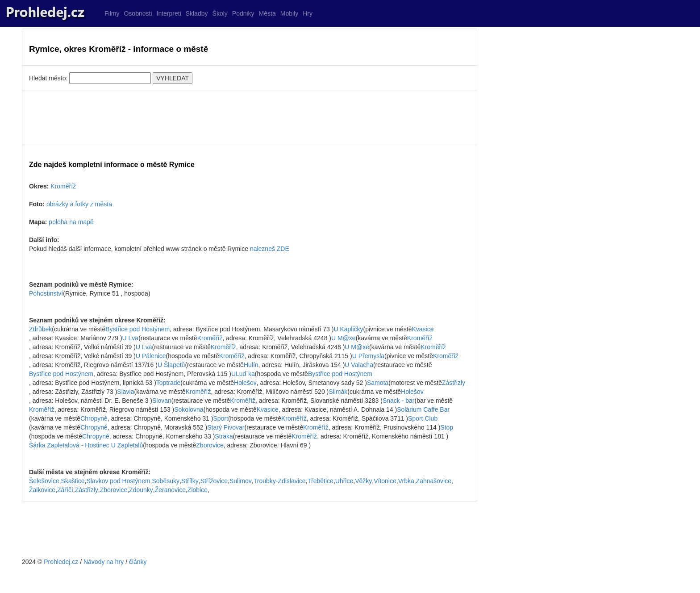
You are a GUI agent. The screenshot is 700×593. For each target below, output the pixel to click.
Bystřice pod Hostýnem (137, 329)
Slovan (162, 401)
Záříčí (65, 490)
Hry (308, 13)
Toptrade (168, 383)
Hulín (251, 365)
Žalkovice (42, 490)
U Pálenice (151, 356)
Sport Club (423, 418)
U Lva (131, 338)
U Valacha (359, 365)
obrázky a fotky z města (79, 204)
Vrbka (406, 481)
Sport (220, 418)
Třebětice (321, 481)
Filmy (112, 13)
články (138, 562)
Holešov (245, 383)
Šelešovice (44, 481)
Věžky (363, 481)
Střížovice (214, 481)
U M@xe (344, 338)
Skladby (197, 13)
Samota (378, 383)
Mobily (289, 13)
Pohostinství (46, 293)
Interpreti (169, 13)
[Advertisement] (250, 118)
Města (267, 13)
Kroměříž (63, 186)
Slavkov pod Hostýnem (118, 481)
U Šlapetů (171, 365)
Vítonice (385, 481)
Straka (224, 436)
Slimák (338, 392)
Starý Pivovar (226, 427)
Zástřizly (454, 383)
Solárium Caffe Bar (423, 409)
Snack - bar (399, 401)
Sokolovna (189, 409)
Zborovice (210, 445)
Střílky (190, 481)
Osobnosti (138, 13)
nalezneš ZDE (270, 249)
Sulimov (241, 481)
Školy (220, 13)
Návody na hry (104, 562)
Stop (447, 427)
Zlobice (198, 490)
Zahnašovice (434, 481)
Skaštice (73, 481)
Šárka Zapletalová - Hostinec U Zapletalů (86, 445)
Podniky (243, 13)
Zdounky (141, 490)
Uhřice (344, 481)
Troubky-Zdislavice (280, 481)
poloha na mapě (71, 222)
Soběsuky (165, 481)
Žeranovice (170, 490)
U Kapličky (348, 329)
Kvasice (423, 329)
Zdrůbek (40, 329)
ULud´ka (243, 374)
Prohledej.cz (61, 562)
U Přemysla (368, 356)
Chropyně (94, 418)
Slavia (125, 392)
